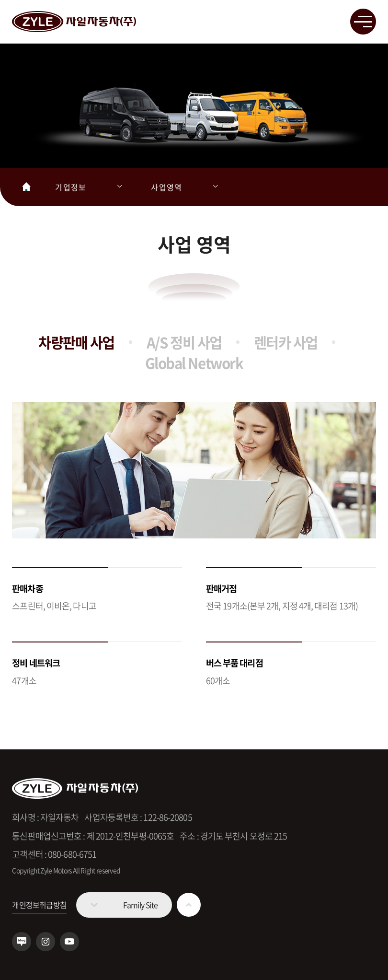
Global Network (194, 363)
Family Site (140, 905)
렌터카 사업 (286, 342)
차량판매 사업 (76, 342)
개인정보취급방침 (39, 905)
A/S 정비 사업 (184, 342)
